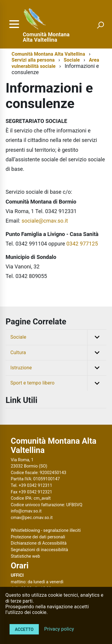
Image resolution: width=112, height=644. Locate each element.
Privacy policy (59, 629)
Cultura (59, 353)
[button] (97, 337)
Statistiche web (25, 556)
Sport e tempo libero (59, 383)
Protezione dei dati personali (38, 537)
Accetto (24, 629)
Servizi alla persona (33, 60)
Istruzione (59, 368)
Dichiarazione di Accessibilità (39, 543)
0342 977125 (82, 244)
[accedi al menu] (14, 24)
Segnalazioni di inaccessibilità (39, 550)
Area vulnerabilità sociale (55, 63)
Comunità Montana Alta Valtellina (46, 37)
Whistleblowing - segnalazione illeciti (46, 530)
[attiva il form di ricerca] (100, 25)
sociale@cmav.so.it (45, 221)
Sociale (72, 60)
